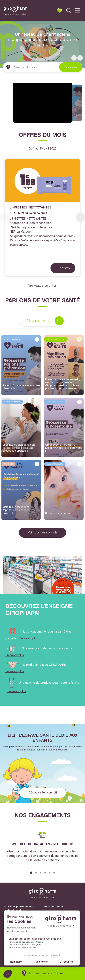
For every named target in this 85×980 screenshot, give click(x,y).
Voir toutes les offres (42, 286)
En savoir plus (29, 639)
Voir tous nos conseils (42, 533)
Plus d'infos (63, 268)
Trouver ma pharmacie (46, 973)
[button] (74, 58)
